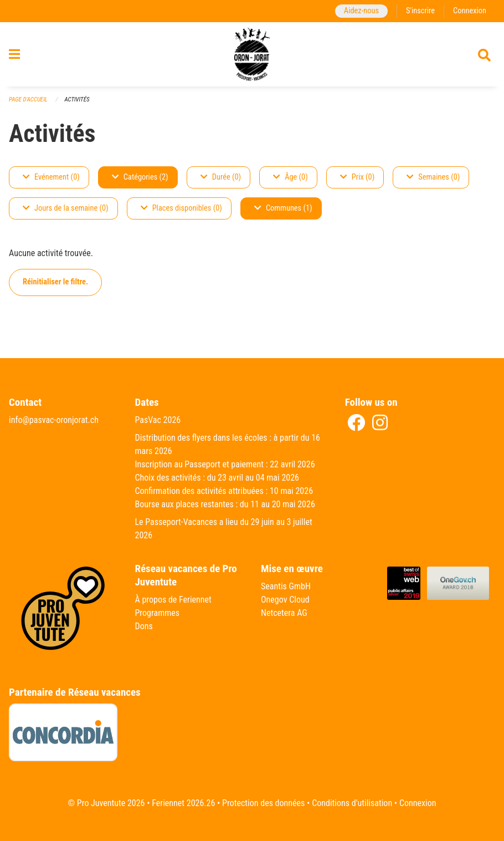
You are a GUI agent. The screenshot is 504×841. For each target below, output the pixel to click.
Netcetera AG (284, 613)
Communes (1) (283, 208)
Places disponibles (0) (181, 208)
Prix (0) (358, 177)
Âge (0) (290, 177)
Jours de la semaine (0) (66, 208)
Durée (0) (221, 177)
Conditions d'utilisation (352, 803)
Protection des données (263, 803)
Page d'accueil (28, 100)
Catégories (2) (140, 177)
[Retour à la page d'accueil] (252, 54)
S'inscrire (420, 11)
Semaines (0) (433, 177)
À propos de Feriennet (173, 600)
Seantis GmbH (286, 586)
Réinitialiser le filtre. (55, 282)
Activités (77, 100)
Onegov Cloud (285, 600)
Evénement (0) (51, 177)
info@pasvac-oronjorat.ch (54, 420)
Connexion (470, 11)
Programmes (158, 613)
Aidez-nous (361, 11)
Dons (144, 626)
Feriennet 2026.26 (183, 803)
